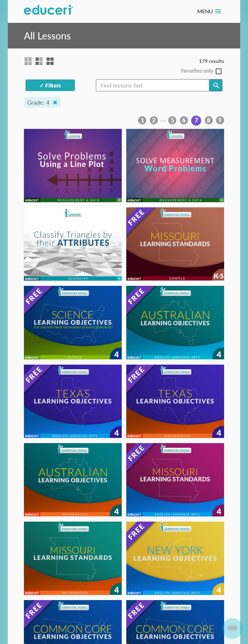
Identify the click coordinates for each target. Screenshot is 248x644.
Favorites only (197, 71)
